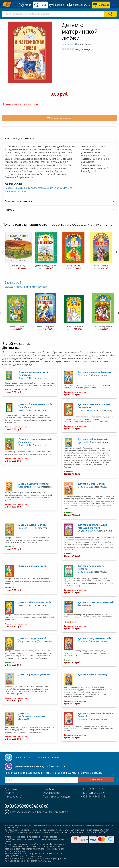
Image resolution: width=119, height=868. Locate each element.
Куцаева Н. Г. (85, 442)
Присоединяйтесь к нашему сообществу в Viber (40, 766)
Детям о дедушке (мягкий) (94, 638)
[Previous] (3, 252)
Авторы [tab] (10, 210)
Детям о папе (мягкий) (32, 566)
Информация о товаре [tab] (19, 138)
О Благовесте (51, 793)
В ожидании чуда (18, 266)
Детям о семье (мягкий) (92, 675)
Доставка (11, 789)
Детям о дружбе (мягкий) (34, 484)
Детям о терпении (103, 326)
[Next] (116, 252)
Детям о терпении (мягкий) (35, 441)
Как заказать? (14, 797)
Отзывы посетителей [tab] (18, 201)
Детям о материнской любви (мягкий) (95, 715)
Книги (19, 188)
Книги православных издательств (42, 188)
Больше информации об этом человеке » (27, 287)
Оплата (9, 793)
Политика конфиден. (57, 797)
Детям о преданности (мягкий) (91, 567)
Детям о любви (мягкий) (93, 439)
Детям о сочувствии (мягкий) (96, 604)
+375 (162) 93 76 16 (93, 789)
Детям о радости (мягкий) (34, 675)
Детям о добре (17, 326)
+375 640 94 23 (93, 793)
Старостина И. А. (87, 410)
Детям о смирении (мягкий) (95, 372)
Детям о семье (101, 266)
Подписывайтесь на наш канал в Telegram (37, 758)
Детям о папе (73, 266)
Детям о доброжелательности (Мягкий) (32, 716)
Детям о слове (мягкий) (33, 525)
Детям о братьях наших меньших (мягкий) (92, 526)
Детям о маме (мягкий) (92, 484)
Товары (9, 188)
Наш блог (49, 789)
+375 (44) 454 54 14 (93, 797)
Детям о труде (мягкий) (33, 638)
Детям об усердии (74, 326)
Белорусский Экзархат (93, 156)
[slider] (68, 49)
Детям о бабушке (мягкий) (35, 602)
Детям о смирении (45, 326)
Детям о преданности (46, 266)
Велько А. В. (68, 44)
